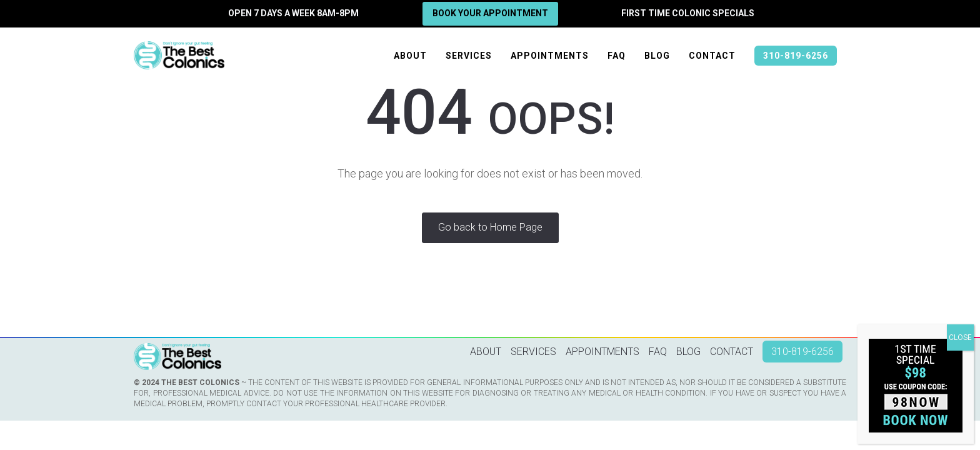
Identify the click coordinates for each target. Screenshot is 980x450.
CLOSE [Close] (960, 337)
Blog (657, 56)
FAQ (617, 56)
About (410, 56)
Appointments (550, 56)
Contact (712, 56)
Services (469, 56)
